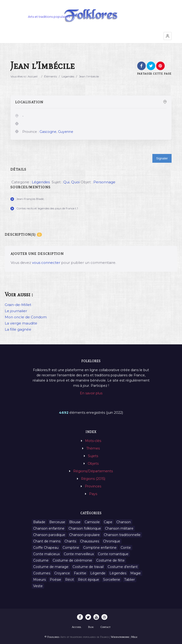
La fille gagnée (18, 329)
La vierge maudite (21, 323)
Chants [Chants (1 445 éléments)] (70, 541)
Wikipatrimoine (120, 637)
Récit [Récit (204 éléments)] (70, 580)
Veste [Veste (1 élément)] (38, 586)
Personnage (104, 182)
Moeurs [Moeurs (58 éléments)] (39, 580)
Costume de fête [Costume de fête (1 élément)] (110, 560)
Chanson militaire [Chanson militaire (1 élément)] (119, 528)
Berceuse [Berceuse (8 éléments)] (57, 522)
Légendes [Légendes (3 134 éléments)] (118, 573)
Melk (134, 637)
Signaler (162, 158)
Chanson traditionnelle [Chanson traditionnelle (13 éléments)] (122, 535)
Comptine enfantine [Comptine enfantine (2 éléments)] (100, 548)
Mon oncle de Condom (26, 317)
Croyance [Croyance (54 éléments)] (62, 573)
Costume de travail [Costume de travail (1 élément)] (88, 567)
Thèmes (93, 448)
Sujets (93, 456)
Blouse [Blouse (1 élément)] (75, 522)
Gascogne (48, 132)
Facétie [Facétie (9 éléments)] (80, 573)
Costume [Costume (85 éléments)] (41, 560)
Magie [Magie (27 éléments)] (136, 573)
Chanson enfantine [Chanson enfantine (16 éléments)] (49, 528)
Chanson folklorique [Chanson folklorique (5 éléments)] (85, 528)
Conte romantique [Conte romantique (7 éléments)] (113, 554)
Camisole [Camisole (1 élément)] (92, 522)
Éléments (50, 76)
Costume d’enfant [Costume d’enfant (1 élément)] (123, 567)
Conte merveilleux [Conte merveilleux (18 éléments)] (79, 554)
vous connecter (46, 263)
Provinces (93, 486)
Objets (93, 464)
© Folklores (52, 637)
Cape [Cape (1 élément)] (108, 522)
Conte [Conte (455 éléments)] (126, 548)
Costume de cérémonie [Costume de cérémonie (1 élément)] (72, 560)
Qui (66, 182)
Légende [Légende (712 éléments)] (98, 573)
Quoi (75, 182)
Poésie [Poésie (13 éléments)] (55, 580)
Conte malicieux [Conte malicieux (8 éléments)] (46, 554)
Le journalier (16, 311)
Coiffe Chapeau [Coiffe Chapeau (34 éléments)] (46, 548)
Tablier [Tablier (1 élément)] (130, 580)
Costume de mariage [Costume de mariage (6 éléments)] (51, 567)
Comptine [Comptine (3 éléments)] (71, 548)
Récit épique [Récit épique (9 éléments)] (89, 580)
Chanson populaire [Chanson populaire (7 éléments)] (84, 535)
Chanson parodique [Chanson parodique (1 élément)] (49, 535)
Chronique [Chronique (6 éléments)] (112, 541)
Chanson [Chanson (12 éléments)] (124, 522)
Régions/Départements (93, 471)
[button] (168, 36)
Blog (91, 627)
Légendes (68, 76)
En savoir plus (91, 393)
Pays (93, 494)
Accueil (33, 76)
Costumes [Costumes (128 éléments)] (42, 573)
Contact (105, 627)
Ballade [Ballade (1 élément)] (39, 522)
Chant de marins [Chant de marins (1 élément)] (47, 541)
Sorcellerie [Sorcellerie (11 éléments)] (112, 580)
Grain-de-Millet (18, 305)
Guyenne (66, 132)
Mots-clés (93, 441)
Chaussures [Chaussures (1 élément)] (90, 541)
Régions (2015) (93, 479)
